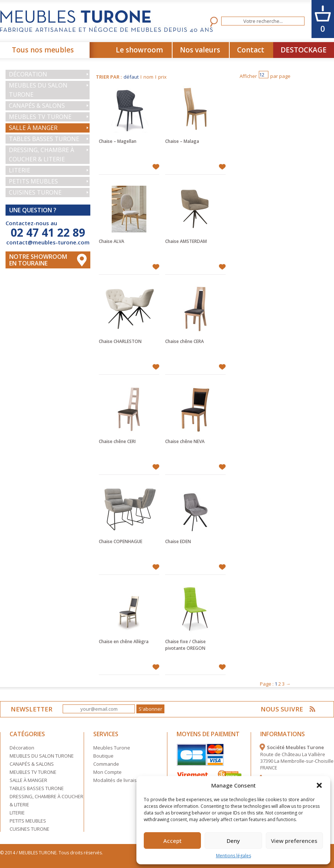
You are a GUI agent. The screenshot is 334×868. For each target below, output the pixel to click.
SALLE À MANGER (33, 128)
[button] (319, 785)
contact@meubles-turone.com (48, 242)
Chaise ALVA (112, 241)
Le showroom (139, 50)
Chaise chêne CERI (117, 441)
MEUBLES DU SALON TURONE (38, 90)
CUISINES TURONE (35, 192)
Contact (251, 50)
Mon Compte (107, 772)
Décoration (28, 74)
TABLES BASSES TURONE (44, 139)
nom (148, 77)
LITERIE (20, 170)
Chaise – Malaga (182, 141)
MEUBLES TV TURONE (40, 117)
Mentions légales (234, 856)
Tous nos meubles (43, 50)
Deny (233, 841)
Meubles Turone (112, 748)
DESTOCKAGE (304, 50)
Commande (106, 764)
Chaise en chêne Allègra (124, 641)
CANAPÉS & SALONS (37, 106)
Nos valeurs (200, 50)
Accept (173, 841)
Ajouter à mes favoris (156, 167)
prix (162, 77)
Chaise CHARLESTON (120, 341)
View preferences (294, 841)
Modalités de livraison (118, 780)
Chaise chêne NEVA (185, 441)
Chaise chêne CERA (185, 341)
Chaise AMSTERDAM (186, 241)
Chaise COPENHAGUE (121, 541)
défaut (131, 77)
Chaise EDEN (178, 541)
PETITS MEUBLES (33, 181)
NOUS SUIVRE (282, 709)
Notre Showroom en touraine (38, 260)
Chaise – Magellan (118, 141)
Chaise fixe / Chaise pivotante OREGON (185, 645)
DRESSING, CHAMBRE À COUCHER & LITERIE (41, 155)
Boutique (103, 756)
